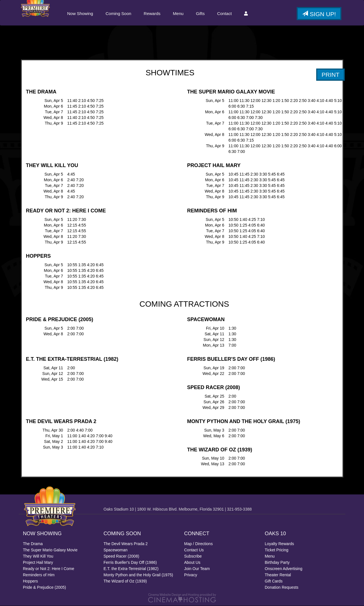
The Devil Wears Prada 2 (126, 544)
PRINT (330, 75)
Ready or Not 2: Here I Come (49, 569)
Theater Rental (278, 575)
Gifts (200, 13)
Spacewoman (116, 550)
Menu (178, 13)
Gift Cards (274, 581)
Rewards (152, 13)
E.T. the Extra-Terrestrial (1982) (131, 569)
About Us (192, 563)
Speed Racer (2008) (121, 556)
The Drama (33, 544)
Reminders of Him (39, 575)
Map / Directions (198, 544)
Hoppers (30, 581)
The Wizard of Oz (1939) (125, 581)
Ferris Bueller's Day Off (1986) (130, 563)
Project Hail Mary (38, 563)
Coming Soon (118, 13)
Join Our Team (197, 569)
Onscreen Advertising (284, 569)
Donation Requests (282, 588)
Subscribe (193, 556)
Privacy (191, 575)
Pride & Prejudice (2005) (45, 588)
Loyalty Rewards (279, 544)
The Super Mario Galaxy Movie (50, 550)
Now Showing (80, 13)
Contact (224, 13)
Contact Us (194, 550)
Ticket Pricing (277, 550)
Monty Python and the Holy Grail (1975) (138, 575)
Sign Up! (319, 14)
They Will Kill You (38, 556)
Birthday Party (277, 563)
